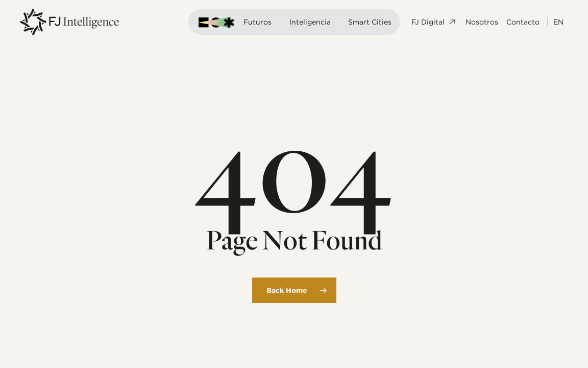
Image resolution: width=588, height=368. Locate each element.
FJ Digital (434, 22)
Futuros (258, 22)
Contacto (523, 22)
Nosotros (482, 22)
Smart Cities (370, 22)
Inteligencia (310, 22)
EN (558, 22)
